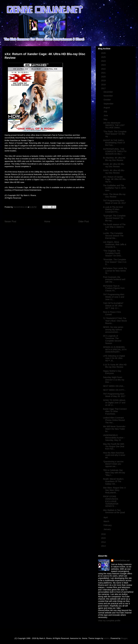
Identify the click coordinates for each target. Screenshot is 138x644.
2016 (104, 534)
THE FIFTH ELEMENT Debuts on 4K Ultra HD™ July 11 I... (113, 306)
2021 (104, 73)
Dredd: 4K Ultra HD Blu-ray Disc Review (114, 165)
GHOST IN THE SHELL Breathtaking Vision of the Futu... (114, 143)
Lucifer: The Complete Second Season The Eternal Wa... (113, 236)
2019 (104, 81)
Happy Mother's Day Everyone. (112, 372)
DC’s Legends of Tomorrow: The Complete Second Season (112, 339)
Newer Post (10, 221)
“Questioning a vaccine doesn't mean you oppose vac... (113, 464)
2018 (104, 85)
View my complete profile (109, 621)
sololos (107, 638)
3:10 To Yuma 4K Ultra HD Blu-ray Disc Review (115, 366)
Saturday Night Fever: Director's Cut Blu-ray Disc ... (114, 380)
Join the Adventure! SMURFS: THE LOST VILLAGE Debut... (114, 125)
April (106, 517)
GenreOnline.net (122, 560)
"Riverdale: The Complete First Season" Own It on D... (115, 262)
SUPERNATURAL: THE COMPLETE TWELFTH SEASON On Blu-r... (115, 151)
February (108, 525)
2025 (104, 57)
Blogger (124, 638)
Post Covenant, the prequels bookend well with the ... (114, 280)
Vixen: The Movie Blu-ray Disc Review (114, 195)
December (108, 92)
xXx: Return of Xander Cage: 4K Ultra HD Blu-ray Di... (115, 179)
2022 (104, 69)
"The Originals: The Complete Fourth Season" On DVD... (113, 253)
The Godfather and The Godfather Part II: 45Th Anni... (114, 188)
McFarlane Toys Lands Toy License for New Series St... (115, 271)
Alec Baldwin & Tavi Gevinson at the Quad (114, 511)
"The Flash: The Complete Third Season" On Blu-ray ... (115, 134)
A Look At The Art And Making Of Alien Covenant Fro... (113, 209)
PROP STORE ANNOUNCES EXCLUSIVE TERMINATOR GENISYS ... (111, 501)
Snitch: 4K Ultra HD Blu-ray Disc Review (114, 172)
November (108, 96)
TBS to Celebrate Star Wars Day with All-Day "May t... (114, 473)
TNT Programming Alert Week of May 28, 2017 (114, 395)
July (106, 111)
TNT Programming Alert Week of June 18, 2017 (114, 202)
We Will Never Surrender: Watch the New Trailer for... (114, 429)
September (109, 104)
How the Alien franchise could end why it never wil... (114, 455)
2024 (104, 61)
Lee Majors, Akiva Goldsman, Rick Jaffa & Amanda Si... (115, 244)
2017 (104, 88)
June (106, 115)
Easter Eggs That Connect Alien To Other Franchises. (115, 411)
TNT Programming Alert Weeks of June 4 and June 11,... (114, 297)
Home (47, 221)
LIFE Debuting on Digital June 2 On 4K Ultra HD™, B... (114, 358)
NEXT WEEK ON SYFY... (114, 390)
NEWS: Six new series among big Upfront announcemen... (113, 330)
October (107, 100)
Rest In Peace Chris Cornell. (112, 313)
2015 (104, 538)
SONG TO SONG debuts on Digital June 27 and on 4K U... (114, 403)
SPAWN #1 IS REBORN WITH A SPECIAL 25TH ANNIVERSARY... (115, 350)
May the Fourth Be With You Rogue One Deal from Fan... (114, 446)
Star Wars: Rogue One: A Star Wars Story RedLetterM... (114, 490)
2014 (104, 542)
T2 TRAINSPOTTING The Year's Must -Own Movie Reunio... (115, 321)
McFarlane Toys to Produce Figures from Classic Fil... (114, 288)
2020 (104, 77)
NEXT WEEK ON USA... (114, 386)
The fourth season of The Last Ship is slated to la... (114, 227)
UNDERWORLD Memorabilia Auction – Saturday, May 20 (114, 438)
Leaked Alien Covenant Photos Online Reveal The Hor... (114, 420)
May (106, 119)
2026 (104, 53)
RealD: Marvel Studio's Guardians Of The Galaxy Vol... (113, 481)
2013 (104, 546)
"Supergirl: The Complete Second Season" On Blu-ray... (114, 218)
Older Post (84, 221)
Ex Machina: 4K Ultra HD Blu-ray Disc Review (114, 159)
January (107, 529)
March (107, 521)
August (107, 108)
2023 (104, 65)
